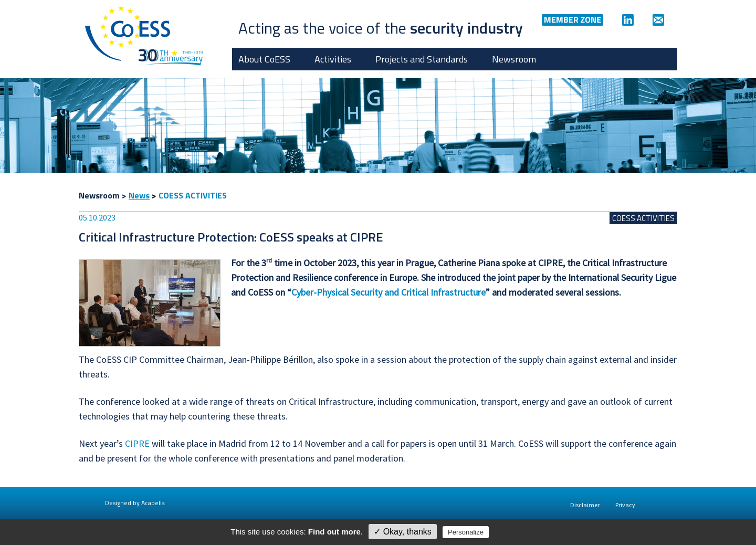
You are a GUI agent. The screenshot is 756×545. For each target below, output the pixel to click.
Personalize (466, 532)
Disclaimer (585, 505)
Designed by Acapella (135, 503)
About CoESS (264, 59)
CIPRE (137, 443)
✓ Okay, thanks (403, 532)
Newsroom (514, 59)
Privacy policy (513, 532)
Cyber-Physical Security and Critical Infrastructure (388, 292)
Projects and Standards (422, 59)
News (139, 195)
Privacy (625, 505)
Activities (333, 59)
